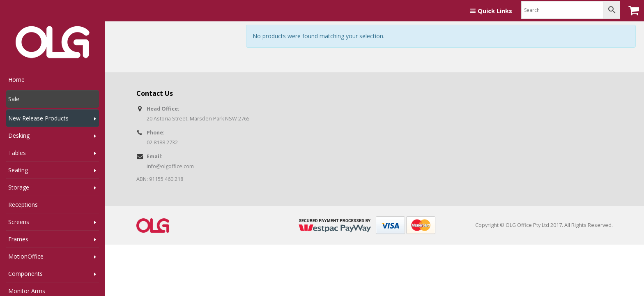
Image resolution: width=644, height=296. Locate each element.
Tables (17, 153)
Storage (19, 187)
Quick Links (491, 11)
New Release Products (38, 118)
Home (16, 80)
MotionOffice (26, 256)
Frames (18, 239)
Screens (19, 222)
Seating (18, 170)
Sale (14, 99)
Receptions (23, 205)
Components (25, 274)
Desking (19, 135)
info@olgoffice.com (170, 166)
